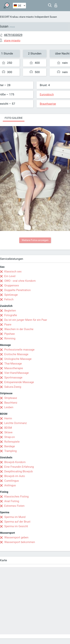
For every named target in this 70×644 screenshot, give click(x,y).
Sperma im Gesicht (16, 526)
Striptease (11, 398)
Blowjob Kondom (15, 462)
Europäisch (47, 94)
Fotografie (11, 315)
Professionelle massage (19, 350)
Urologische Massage (18, 359)
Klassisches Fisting (16, 497)
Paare (8, 325)
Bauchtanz (11, 403)
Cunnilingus (12, 481)
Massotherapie (14, 368)
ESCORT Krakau (9, 17)
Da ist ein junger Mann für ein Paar (26, 320)
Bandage (10, 446)
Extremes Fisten (14, 506)
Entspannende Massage (19, 382)
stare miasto (27, 17)
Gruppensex (12, 285)
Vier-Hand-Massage (17, 373)
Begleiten (10, 311)
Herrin (8, 418)
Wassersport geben (16, 537)
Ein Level (10, 276)
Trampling (10, 451)
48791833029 (13, 35)
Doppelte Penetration (17, 290)
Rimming (10, 338)
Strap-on (10, 437)
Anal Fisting (12, 501)
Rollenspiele (12, 442)
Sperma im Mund (15, 517)
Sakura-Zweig (13, 387)
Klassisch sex (13, 272)
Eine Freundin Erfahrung (19, 467)
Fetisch (9, 299)
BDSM (8, 428)
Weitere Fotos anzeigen (35, 240)
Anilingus (10, 485)
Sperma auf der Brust (17, 522)
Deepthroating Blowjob (18, 471)
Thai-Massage (13, 364)
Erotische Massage (16, 354)
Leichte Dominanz (15, 423)
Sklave (8, 432)
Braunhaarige (48, 104)
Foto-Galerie (14, 118)
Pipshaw (10, 334)
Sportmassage (13, 378)
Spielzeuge (11, 295)
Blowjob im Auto (15, 476)
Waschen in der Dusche (19, 329)
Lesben (9, 407)
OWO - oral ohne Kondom (20, 281)
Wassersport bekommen (20, 542)
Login (56, 5)
